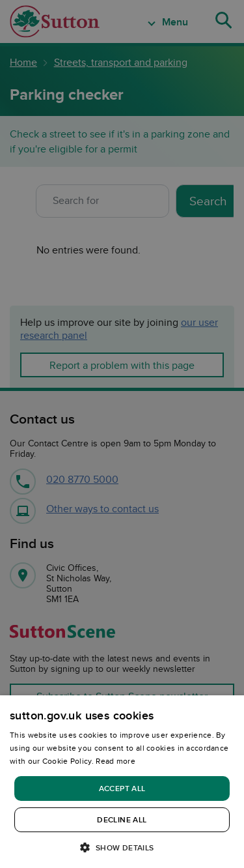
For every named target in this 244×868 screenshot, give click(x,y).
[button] (122, 847)
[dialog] (122, 782)
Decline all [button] (122, 819)
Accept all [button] (122, 788)
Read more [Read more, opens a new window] (115, 761)
